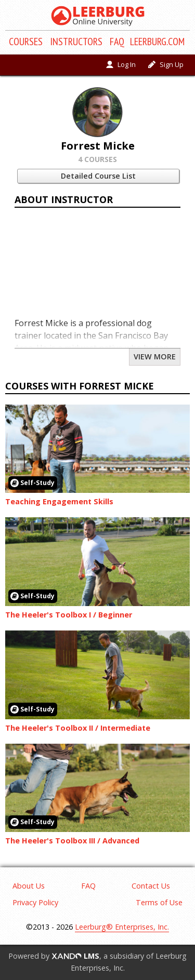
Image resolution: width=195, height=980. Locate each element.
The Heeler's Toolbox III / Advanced (72, 841)
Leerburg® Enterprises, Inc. (122, 927)
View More (155, 357)
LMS (75, 956)
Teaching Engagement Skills (59, 501)
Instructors (76, 42)
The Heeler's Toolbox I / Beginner (69, 615)
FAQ (117, 42)
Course (26, 42)
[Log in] (121, 65)
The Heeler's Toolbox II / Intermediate (78, 728)
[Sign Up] (166, 65)
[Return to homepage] (97, 16)
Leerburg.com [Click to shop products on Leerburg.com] (157, 42)
